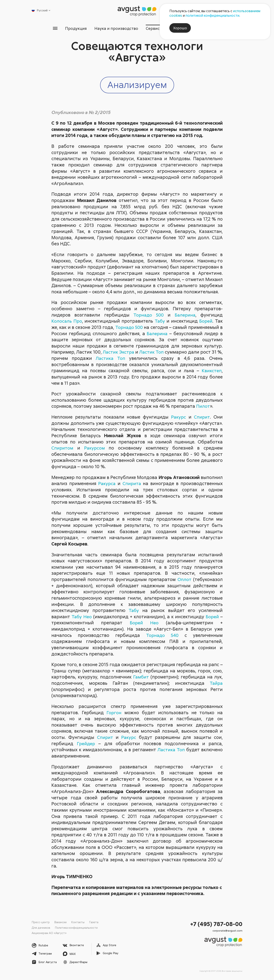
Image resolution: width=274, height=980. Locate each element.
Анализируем (137, 85)
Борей (206, 321)
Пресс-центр (41, 922)
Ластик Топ (155, 352)
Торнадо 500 (148, 315)
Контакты (78, 922)
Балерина (185, 315)
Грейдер (86, 743)
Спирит (202, 417)
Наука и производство (116, 28)
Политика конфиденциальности (76, 928)
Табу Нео (82, 616)
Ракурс (178, 417)
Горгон (114, 712)
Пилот (203, 406)
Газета (94, 922)
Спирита (132, 483)
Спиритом (63, 448)
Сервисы (155, 28)
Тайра (216, 683)
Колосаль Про (67, 321)
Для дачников (41, 928)
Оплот (184, 579)
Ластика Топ (116, 358)
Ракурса (107, 483)
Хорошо (180, 28)
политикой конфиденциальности (212, 15)
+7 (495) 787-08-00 (216, 924)
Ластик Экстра (120, 352)
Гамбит (141, 677)
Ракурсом (95, 448)
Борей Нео (144, 623)
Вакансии (60, 922)
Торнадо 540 (162, 635)
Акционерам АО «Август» (49, 933)
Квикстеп (212, 371)
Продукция (75, 28)
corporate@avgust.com (227, 931)
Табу (160, 321)
